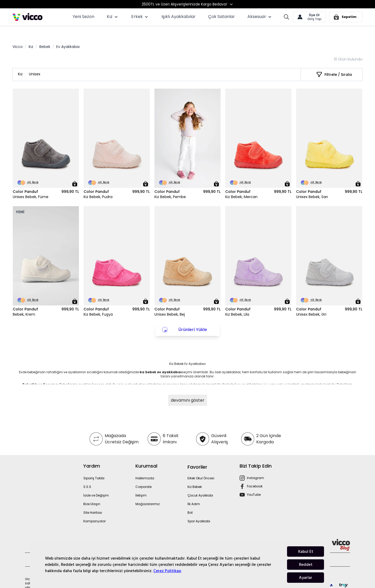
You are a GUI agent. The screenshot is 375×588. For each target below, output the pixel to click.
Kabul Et (306, 552)
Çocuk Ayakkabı (200, 484)
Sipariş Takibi (94, 467)
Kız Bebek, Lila (237, 303)
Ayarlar (306, 578)
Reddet (306, 565)
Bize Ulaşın (92, 493)
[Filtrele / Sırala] (334, 64)
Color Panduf (25, 181)
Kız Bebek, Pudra (98, 186)
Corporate (143, 476)
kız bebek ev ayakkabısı (161, 361)
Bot (190, 502)
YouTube (254, 484)
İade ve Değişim (96, 484)
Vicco (18, 36)
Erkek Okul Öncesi (201, 467)
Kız (31, 36)
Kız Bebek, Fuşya (98, 303)
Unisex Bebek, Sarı (312, 186)
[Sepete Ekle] (75, 173)
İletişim (141, 484)
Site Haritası (93, 502)
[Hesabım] (309, 17)
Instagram (255, 467)
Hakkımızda (145, 467)
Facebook (255, 475)
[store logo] (27, 17)
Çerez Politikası (167, 571)
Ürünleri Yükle (193, 319)
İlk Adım (194, 493)
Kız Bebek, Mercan (241, 186)
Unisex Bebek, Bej (170, 303)
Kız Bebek (195, 476)
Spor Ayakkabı (199, 510)
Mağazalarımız (148, 493)
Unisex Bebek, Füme (31, 186)
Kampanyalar (95, 510)
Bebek (45, 36)
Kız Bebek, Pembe (170, 186)
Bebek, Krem (24, 303)
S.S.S (87, 476)
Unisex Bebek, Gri (311, 303)
